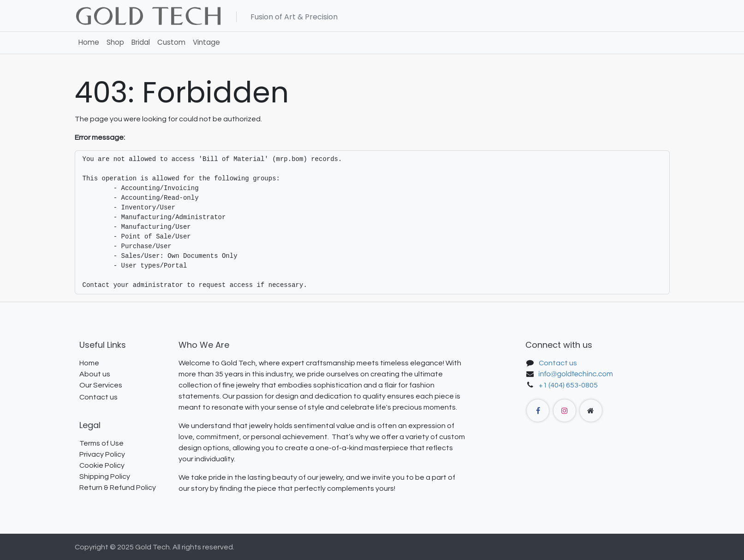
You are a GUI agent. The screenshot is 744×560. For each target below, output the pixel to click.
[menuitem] (89, 43)
